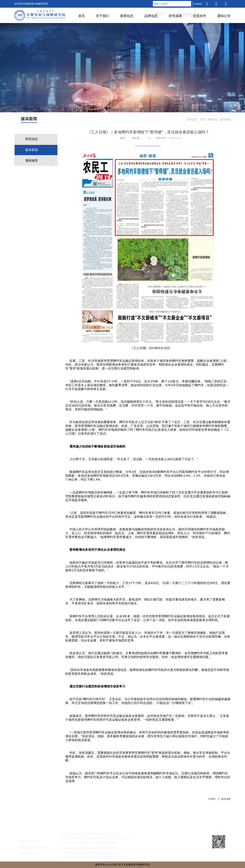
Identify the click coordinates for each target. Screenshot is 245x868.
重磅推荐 (32, 161)
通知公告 (224, 16)
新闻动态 (127, 16)
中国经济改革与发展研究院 (115, 839)
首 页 (30, 820)
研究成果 (175, 16)
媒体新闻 (225, 120)
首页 (82, 16)
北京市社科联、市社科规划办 (88, 834)
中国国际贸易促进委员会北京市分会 (110, 857)
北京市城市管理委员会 (110, 848)
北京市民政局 (89, 848)
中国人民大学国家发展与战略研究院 (80, 839)
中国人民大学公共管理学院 (75, 843)
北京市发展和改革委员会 (104, 843)
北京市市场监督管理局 (73, 853)
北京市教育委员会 (70, 848)
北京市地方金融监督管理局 (101, 853)
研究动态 (32, 139)
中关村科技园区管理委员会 (75, 857)
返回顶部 (226, 799)
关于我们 (102, 16)
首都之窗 (66, 834)
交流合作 (200, 16)
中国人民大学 (112, 834)
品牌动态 (151, 16)
